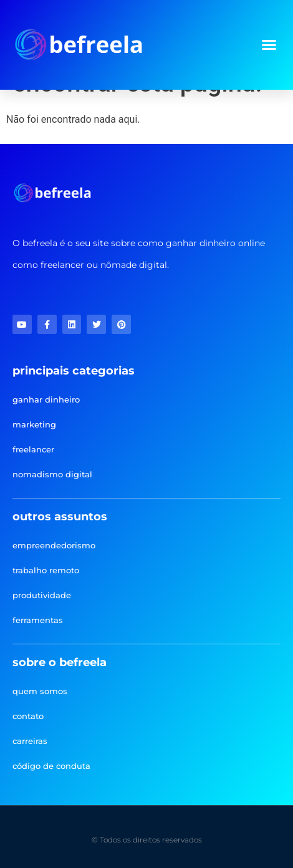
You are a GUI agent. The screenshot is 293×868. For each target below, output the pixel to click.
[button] (269, 45)
